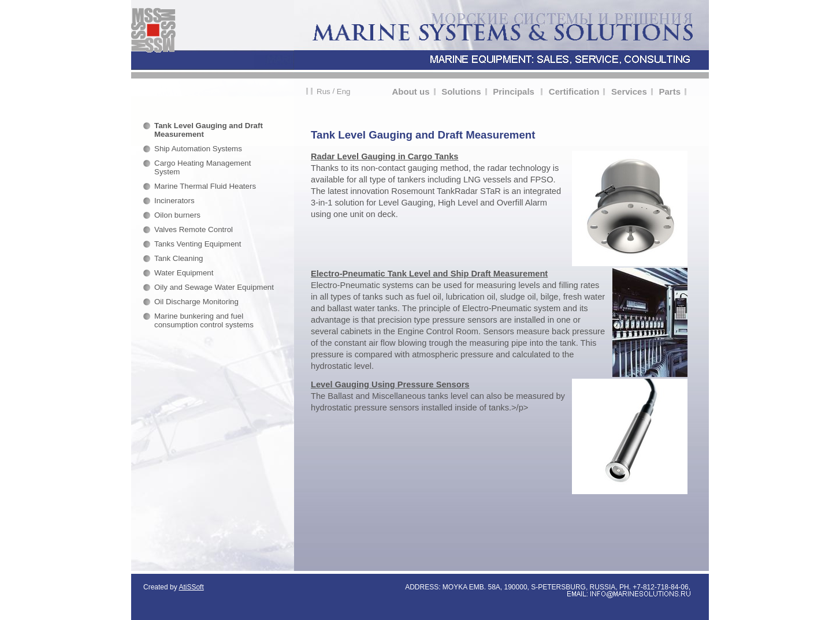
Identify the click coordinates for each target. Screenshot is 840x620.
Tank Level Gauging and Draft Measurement (209, 130)
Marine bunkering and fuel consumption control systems (204, 320)
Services (629, 91)
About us (411, 91)
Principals (515, 91)
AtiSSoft (191, 587)
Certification (574, 91)
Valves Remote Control (194, 229)
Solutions (461, 91)
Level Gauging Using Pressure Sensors (390, 384)
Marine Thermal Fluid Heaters (205, 186)
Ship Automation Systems (198, 149)
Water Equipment (184, 273)
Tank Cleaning (179, 258)
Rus (324, 91)
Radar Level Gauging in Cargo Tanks (384, 156)
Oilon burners (177, 215)
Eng (344, 91)
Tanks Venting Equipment (198, 244)
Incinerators (174, 201)
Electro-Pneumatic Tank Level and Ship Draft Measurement (429, 274)
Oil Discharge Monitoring (196, 302)
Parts (670, 91)
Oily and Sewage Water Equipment (214, 287)
